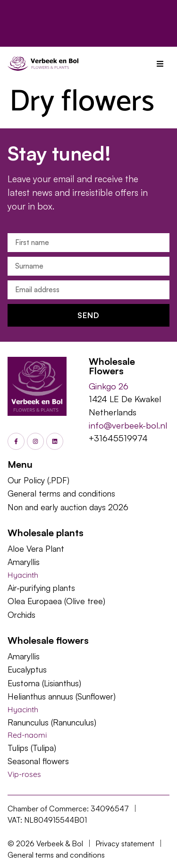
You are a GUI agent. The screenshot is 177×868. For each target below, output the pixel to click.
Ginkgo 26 (109, 386)
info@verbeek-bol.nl (128, 425)
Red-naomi (27, 735)
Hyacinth (23, 575)
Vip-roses (24, 774)
